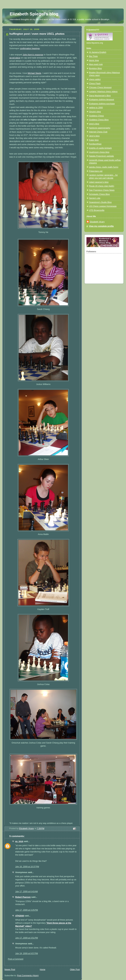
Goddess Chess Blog (99, 120)
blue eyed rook (96, 64)
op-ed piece (15, 58)
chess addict (95, 79)
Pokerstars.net (96, 171)
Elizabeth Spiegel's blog (34, 14)
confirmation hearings (30, 48)
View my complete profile (101, 226)
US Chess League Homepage (103, 206)
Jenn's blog (94, 136)
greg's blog (94, 124)
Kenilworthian (95, 144)
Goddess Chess (96, 116)
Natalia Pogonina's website (101, 156)
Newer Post (10, 970)
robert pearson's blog (99, 182)
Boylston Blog (95, 68)
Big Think (93, 56)
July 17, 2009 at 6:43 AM (26, 892)
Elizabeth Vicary (97, 222)
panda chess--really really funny (104, 167)
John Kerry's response (33, 55)
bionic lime (94, 60)
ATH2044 (20, 916)
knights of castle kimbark (100, 148)
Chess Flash (95, 84)
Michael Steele (34, 73)
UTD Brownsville (97, 210)
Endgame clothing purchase (102, 104)
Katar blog (94, 140)
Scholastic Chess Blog (99, 194)
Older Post (75, 970)
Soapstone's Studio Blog (100, 202)
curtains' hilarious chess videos (103, 92)
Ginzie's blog (95, 112)
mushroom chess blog (99, 152)
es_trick (19, 841)
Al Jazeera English (98, 52)
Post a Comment (16, 959)
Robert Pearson (23, 897)
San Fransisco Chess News (102, 190)
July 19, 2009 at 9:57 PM (27, 953)
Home (42, 970)
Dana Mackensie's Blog (100, 96)
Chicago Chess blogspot (100, 87)
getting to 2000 (96, 108)
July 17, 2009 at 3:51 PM (27, 938)
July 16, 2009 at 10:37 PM (27, 867)
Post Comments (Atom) (28, 976)
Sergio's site (95, 198)
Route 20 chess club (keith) (102, 186)
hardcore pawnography (100, 128)
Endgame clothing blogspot (102, 100)
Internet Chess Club (98, 132)
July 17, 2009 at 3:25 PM (27, 910)
